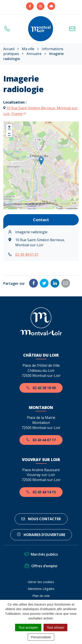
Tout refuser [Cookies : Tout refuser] (55, 627)
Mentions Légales (41, 589)
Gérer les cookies (41, 582)
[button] (41, 161)
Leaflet (59, 208)
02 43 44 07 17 (41, 440)
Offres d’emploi (41, 566)
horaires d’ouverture (41, 535)
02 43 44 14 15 (41, 492)
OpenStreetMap (72, 208)
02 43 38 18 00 (41, 388)
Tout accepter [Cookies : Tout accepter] (28, 627)
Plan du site (41, 596)
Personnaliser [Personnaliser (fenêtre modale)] (41, 637)
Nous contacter (41, 519)
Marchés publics (41, 554)
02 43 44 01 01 (27, 254)
